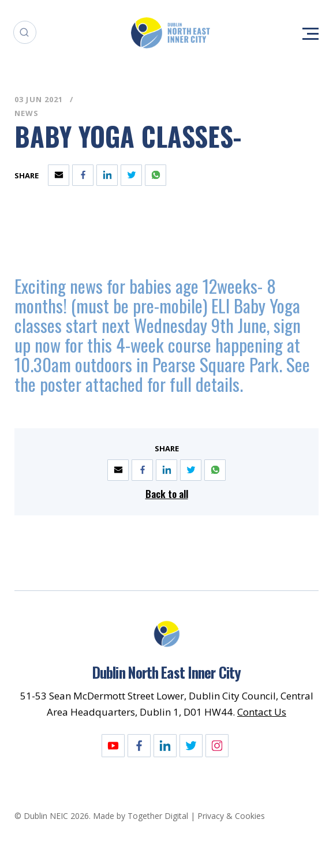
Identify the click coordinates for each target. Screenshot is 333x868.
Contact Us (262, 712)
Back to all (167, 494)
